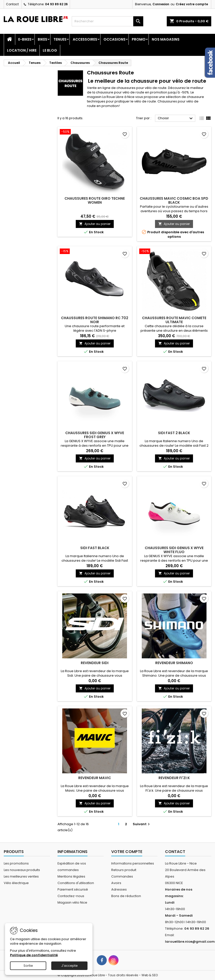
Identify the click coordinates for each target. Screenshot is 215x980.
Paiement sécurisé (73, 889)
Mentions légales (71, 876)
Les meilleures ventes (21, 876)
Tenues (60, 39)
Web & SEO (150, 975)
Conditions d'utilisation (76, 883)
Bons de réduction (126, 896)
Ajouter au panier (95, 224)
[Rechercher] (108, 21)
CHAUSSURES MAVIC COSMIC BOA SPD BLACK (174, 200)
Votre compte (127, 852)
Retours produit (124, 870)
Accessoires (85, 39)
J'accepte (69, 966)
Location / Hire (22, 50)
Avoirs (116, 883)
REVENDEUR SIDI (95, 663)
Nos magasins (166, 39)
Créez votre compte (192, 4)
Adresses (119, 889)
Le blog (50, 50)
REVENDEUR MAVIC (95, 778)
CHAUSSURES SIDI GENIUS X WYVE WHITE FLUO (174, 550)
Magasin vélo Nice (72, 902)
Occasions (114, 39)
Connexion (161, 4)
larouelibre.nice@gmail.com (190, 942)
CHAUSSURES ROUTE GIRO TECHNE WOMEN (95, 200)
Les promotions (16, 863)
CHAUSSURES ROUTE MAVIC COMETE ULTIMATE (174, 320)
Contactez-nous (71, 896)
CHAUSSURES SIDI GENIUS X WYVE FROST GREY (95, 435)
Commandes (122, 876)
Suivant (142, 824)
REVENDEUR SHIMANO (174, 663)
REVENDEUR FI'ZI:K (174, 778)
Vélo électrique (16, 883)
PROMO (139, 39)
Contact (12, 4)
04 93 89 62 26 (56, 4)
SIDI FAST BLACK (95, 548)
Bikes (42, 39)
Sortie (28, 966)
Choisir (176, 118)
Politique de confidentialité (34, 955)
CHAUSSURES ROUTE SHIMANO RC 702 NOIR (95, 320)
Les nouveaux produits (22, 870)
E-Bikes (25, 39)
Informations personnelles (133, 863)
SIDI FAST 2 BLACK (174, 433)
